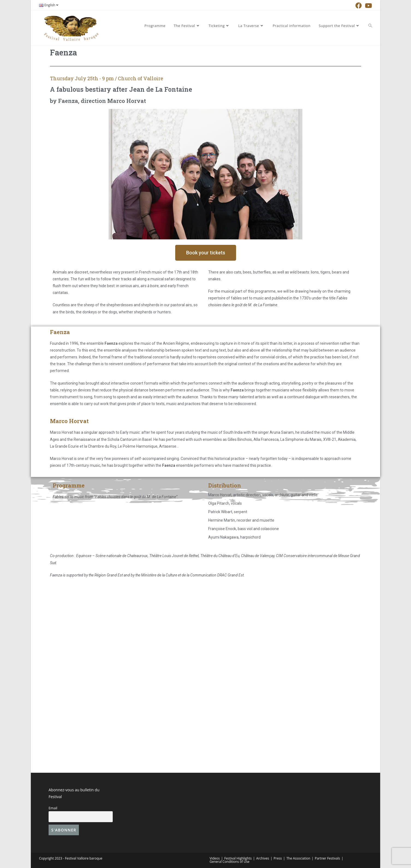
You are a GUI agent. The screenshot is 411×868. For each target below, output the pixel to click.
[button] (206, 253)
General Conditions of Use (230, 862)
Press (278, 858)
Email (53, 808)
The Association (298, 858)
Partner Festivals (327, 858)
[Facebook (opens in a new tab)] (358, 6)
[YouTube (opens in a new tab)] (368, 6)
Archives (263, 858)
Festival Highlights (238, 858)
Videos (215, 858)
